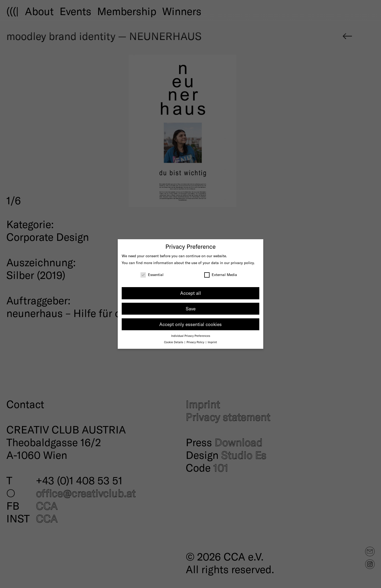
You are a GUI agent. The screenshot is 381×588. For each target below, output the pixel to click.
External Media (221, 275)
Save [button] (191, 309)
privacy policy (242, 263)
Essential (152, 275)
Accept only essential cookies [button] (190, 324)
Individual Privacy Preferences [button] (191, 336)
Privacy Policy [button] (196, 342)
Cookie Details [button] (174, 342)
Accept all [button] (191, 293)
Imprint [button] (212, 342)
